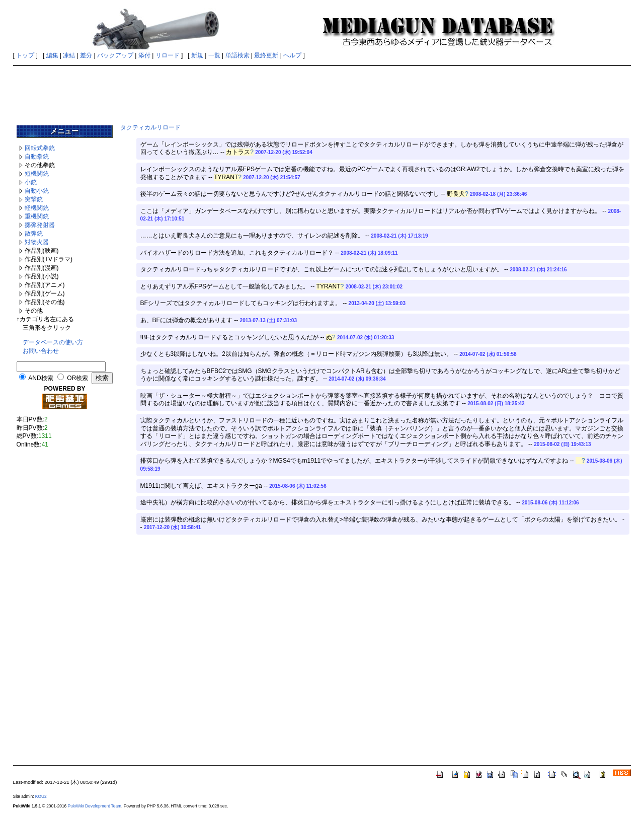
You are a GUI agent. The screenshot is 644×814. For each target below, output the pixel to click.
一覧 (214, 55)
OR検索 (77, 378)
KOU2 (41, 796)
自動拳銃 (37, 157)
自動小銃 (37, 191)
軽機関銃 (37, 208)
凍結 (69, 55)
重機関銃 (37, 216)
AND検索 (41, 378)
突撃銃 (34, 199)
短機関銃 (37, 174)
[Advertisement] (322, 92)
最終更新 (266, 55)
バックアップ (115, 55)
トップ (25, 55)
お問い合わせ (41, 351)
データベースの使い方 (53, 342)
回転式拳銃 (40, 148)
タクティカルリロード (150, 127)
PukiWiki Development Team (95, 806)
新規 (197, 55)
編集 (52, 55)
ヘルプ (292, 55)
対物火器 (37, 242)
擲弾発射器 (40, 225)
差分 (86, 55)
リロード (168, 55)
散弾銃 (34, 234)
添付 (144, 55)
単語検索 (237, 55)
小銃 (31, 182)
